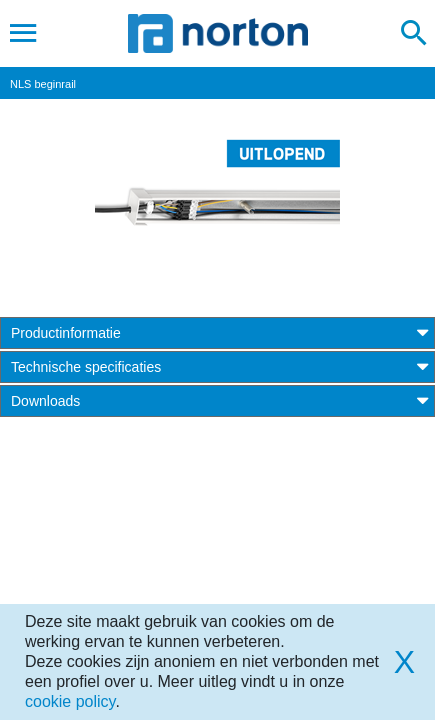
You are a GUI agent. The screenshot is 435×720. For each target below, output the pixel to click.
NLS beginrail (43, 84)
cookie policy (70, 701)
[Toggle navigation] (23, 33)
